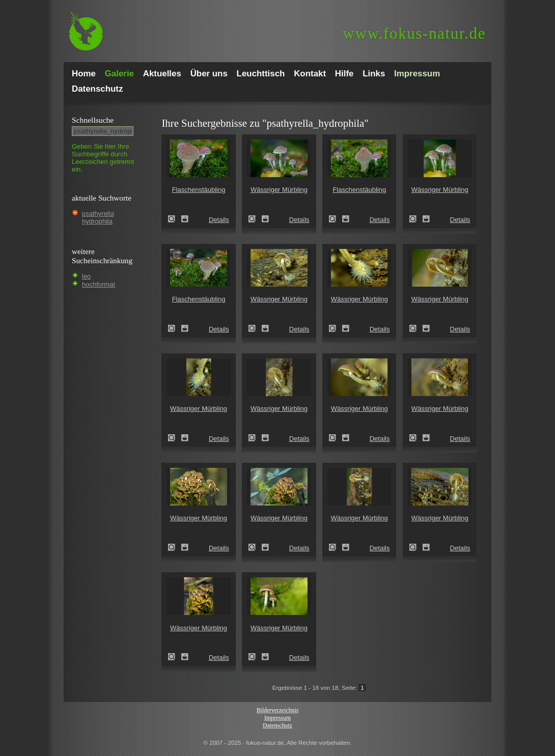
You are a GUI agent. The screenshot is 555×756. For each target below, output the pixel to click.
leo (86, 276)
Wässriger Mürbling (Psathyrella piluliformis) (255, 219)
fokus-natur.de (414, 33)
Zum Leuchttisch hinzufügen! (185, 219)
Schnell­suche (93, 120)
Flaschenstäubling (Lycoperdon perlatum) (175, 219)
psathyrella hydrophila (98, 217)
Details (219, 220)
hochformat (99, 284)
